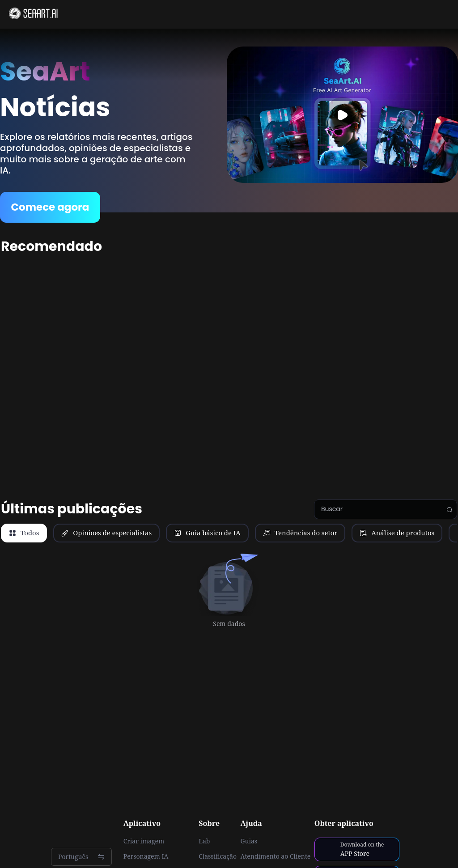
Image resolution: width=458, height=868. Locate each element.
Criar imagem (144, 841)
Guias (249, 841)
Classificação (218, 856)
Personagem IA (146, 856)
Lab (204, 841)
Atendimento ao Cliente (276, 856)
